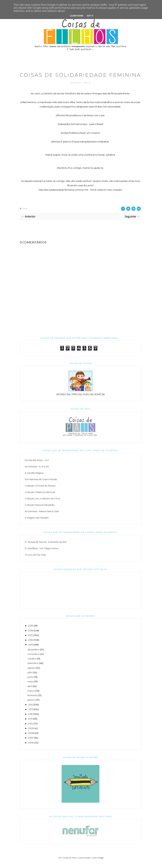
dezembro (33, 656)
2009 (31, 734)
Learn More (77, 16)
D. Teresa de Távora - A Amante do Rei (46, 548)
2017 (30, 641)
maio (30, 688)
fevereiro (33, 702)
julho (30, 678)
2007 (31, 744)
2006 (31, 749)
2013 (31, 715)
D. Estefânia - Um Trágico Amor (42, 555)
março (31, 697)
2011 (30, 725)
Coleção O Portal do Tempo (40, 492)
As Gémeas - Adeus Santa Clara (42, 518)
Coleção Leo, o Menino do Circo (43, 505)
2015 (30, 651)
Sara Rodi (76, 89)
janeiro (31, 706)
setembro (33, 669)
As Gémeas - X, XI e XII (37, 473)
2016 (31, 646)
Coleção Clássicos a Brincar (40, 498)
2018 (31, 637)
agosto (31, 674)
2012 (30, 720)
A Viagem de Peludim (37, 524)
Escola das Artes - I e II (37, 466)
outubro (32, 665)
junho (31, 683)
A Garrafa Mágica (34, 479)
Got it (90, 16)
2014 (31, 711)
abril (30, 692)
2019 (31, 632)
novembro (33, 660)
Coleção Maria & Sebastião (40, 511)
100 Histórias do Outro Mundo (41, 486)
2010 (31, 730)
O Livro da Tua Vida (35, 561)
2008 (31, 739)
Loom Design (98, 864)
